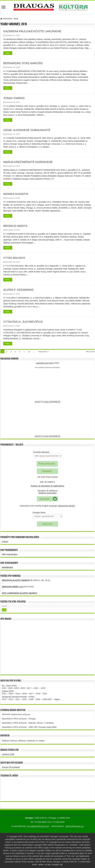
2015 (43, 688)
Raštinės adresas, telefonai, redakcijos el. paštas (23, 741)
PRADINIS (6, 19)
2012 (11, 699)
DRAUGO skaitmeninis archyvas (16, 714)
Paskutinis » (43, 352)
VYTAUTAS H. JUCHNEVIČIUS (23, 322)
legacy (57, 699)
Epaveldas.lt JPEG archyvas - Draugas (19, 719)
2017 (29, 688)
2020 (10, 688)
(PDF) (48, 363)
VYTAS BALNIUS (14, 258)
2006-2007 (47, 699)
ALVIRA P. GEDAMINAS (18, 290)
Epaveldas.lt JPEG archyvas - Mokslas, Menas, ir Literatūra (28, 723)
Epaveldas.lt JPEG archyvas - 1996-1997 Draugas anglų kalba (29, 727)
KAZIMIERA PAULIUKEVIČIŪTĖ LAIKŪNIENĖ (32, 31)
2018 (23, 688)
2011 (18, 699)
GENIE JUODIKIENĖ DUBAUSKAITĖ (27, 130)
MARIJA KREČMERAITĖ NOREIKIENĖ (28, 162)
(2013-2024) (18, 587)
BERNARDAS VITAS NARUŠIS (23, 63)
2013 (4, 699)
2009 (31, 699)
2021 (4, 688)
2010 (24, 699)
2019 (17, 688)
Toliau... (8, 53)
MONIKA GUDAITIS (16, 194)
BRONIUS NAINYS (15, 226)
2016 (36, 688)
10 (29, 352)
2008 (38, 699)
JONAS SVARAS (14, 98)
